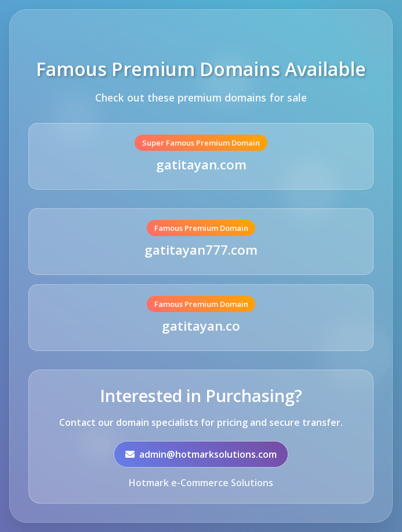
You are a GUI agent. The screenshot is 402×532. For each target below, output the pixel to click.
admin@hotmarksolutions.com (201, 455)
